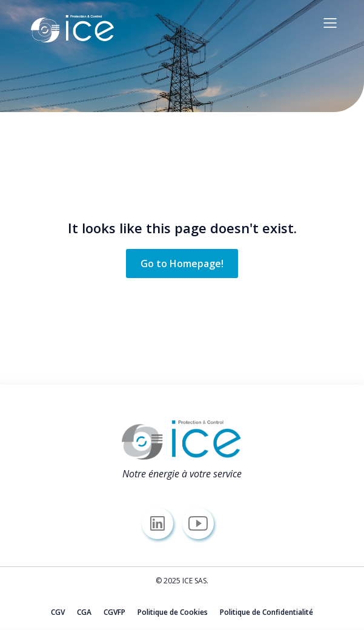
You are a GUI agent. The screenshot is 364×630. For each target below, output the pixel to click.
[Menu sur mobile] (331, 22)
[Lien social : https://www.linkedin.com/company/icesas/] (162, 523)
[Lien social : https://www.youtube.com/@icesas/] (203, 523)
